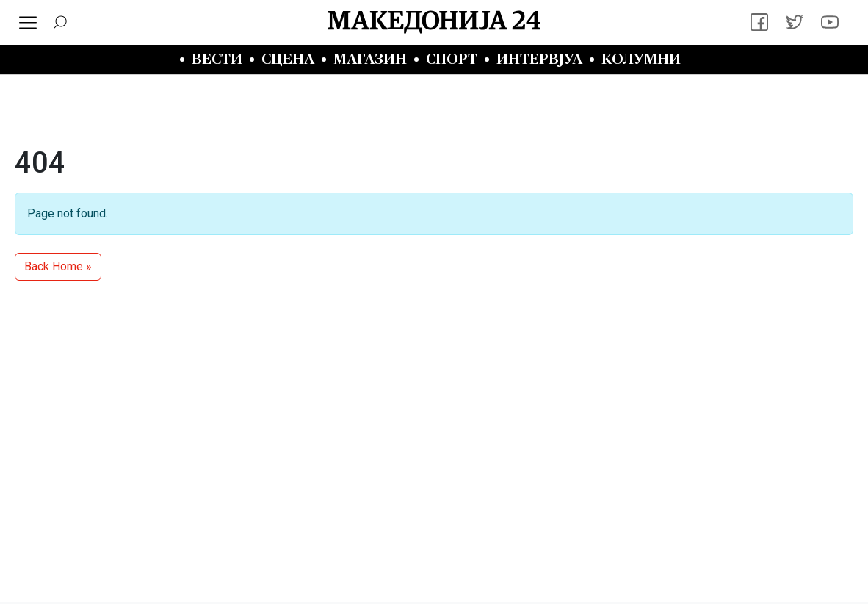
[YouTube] (830, 22)
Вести (217, 59)
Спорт (452, 59)
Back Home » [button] (58, 266)
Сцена (288, 59)
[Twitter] (795, 22)
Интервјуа (539, 59)
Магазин (370, 59)
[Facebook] (759, 22)
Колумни (641, 59)
